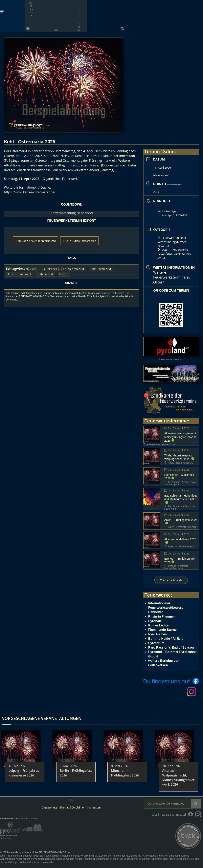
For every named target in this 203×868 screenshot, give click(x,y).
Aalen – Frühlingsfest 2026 (181, 520)
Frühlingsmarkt (101, 269)
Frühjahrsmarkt (74, 269)
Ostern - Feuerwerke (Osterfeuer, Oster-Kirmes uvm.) (174, 254)
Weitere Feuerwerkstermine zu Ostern (172, 277)
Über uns (156, 859)
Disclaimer (78, 808)
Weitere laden (171, 580)
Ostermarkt (45, 274)
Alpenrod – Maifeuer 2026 (180, 539)
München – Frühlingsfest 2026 (125, 773)
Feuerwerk (50, 269)
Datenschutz (49, 808)
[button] (199, 3)
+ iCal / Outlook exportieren (97, 241)
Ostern (64, 274)
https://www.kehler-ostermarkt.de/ (30, 192)
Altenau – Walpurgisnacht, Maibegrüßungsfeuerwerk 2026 (180, 437)
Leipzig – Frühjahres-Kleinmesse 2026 (24, 773)
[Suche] (196, 804)
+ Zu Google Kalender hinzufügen (42, 241)
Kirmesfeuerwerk (20, 274)
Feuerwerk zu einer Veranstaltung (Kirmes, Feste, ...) (172, 242)
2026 (33, 269)
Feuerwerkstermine (166, 421)
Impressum (94, 808)
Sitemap (65, 808)
